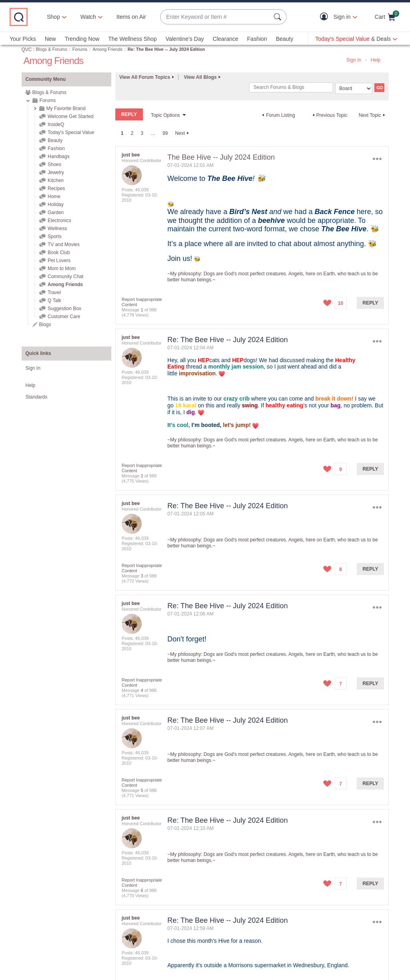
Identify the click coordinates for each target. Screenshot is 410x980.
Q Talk (54, 301)
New (50, 39)
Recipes (56, 188)
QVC (27, 50)
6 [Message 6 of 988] (142, 890)
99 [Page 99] (165, 133)
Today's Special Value (71, 132)
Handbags (59, 156)
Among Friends (108, 49)
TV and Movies (64, 244)
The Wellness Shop (132, 39)
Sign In (354, 60)
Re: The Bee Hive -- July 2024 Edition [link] (166, 49)
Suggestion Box (64, 309)
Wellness (57, 228)
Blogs (45, 325)
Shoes (54, 164)
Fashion (257, 39)
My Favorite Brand (66, 108)
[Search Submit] (279, 17)
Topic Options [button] (166, 115)
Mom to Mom (62, 269)
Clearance (225, 39)
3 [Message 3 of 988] (142, 576)
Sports (55, 236)
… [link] (153, 133)
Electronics (59, 220)
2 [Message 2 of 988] (142, 476)
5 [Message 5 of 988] (142, 790)
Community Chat (65, 277)
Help (376, 60)
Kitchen (56, 180)
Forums (80, 49)
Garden (56, 212)
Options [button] (377, 159)
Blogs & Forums (52, 49)
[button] (326, 17)
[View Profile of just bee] (131, 155)
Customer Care (64, 317)
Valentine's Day (185, 39)
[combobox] (215, 17)
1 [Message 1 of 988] (142, 310)
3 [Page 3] (142, 133)
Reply (371, 303)
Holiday (56, 204)
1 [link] (122, 133)
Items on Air (131, 17)
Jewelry (56, 172)
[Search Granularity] (354, 88)
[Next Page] (183, 133)
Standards (37, 397)
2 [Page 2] (132, 133)
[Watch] (88, 17)
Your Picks (23, 39)
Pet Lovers (59, 261)
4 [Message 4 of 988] (142, 690)
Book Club (59, 253)
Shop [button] (53, 17)
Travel (54, 293)
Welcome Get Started (71, 116)
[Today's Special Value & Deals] (356, 39)
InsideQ (56, 124)
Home (54, 196)
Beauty (285, 39)
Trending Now (82, 39)
